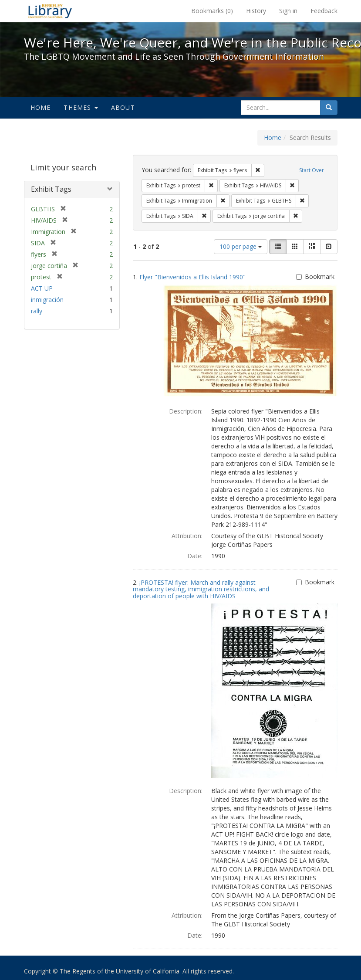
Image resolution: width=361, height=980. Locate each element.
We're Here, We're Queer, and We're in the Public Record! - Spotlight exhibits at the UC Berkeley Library (50, 11)
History (256, 11)
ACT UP (42, 288)
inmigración (47, 300)
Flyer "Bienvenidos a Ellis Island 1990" (192, 277)
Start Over (312, 170)
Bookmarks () (212, 11)
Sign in (288, 11)
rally (37, 311)
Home (41, 107)
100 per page (241, 246)
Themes (81, 107)
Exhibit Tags (51, 189)
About (123, 107)
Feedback (324, 11)
